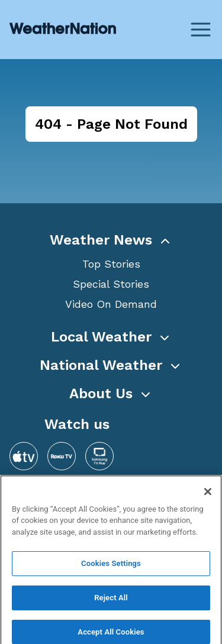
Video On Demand (111, 304)
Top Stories (111, 264)
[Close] (208, 495)
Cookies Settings (111, 567)
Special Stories (111, 284)
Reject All (111, 602)
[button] (111, 240)
